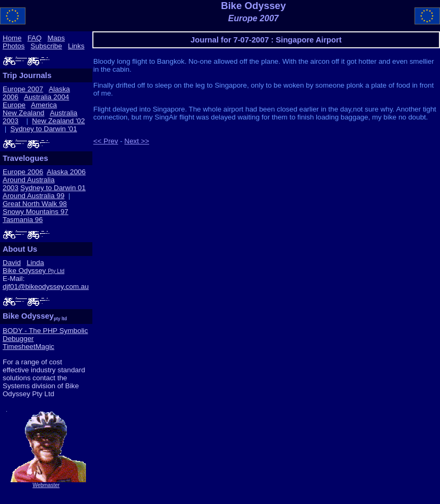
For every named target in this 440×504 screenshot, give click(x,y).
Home (12, 38)
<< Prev (106, 141)
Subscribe (46, 46)
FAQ (35, 38)
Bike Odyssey (33, 271)
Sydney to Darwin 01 (53, 188)
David (12, 263)
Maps (56, 38)
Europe (14, 105)
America (44, 105)
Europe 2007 (23, 89)
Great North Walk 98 (35, 204)
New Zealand (24, 113)
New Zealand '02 (58, 121)
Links (76, 46)
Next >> (137, 141)
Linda (35, 263)
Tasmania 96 (23, 220)
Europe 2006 (23, 172)
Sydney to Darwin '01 (44, 129)
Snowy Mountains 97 (36, 212)
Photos (14, 46)
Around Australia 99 (33, 196)
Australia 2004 (46, 97)
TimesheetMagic (28, 347)
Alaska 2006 (66, 172)
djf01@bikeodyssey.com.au (46, 287)
